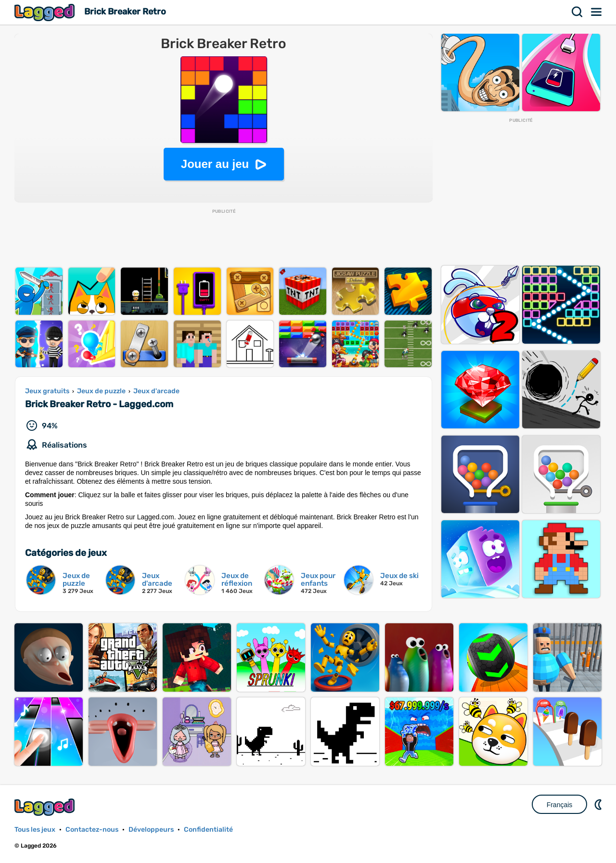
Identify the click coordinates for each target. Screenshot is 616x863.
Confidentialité (208, 830)
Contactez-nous (92, 830)
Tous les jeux (35, 830)
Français (560, 805)
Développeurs (151, 830)
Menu (597, 12)
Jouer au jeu (215, 164)
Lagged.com (46, 807)
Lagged (46, 12)
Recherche (577, 12)
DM (599, 804)
